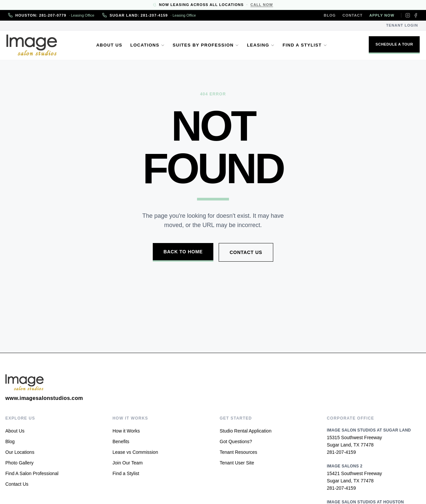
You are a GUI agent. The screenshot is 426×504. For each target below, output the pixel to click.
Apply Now (382, 15)
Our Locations (20, 452)
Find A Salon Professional (32, 473)
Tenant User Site (237, 463)
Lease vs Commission (135, 452)
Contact (353, 15)
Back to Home (183, 252)
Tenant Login (402, 25)
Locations (147, 45)
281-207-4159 (341, 452)
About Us (109, 45)
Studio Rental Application (246, 431)
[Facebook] (416, 15)
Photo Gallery (19, 463)
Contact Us (246, 252)
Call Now (262, 5)
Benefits (121, 441)
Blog (330, 15)
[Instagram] (408, 15)
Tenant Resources (238, 452)
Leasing (261, 45)
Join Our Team (128, 463)
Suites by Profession (206, 45)
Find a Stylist (305, 45)
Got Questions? (236, 441)
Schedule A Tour (393, 44)
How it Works (126, 431)
